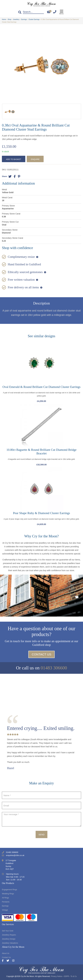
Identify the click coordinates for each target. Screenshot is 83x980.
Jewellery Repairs (9, 935)
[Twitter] (9, 961)
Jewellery (16, 19)
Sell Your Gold (8, 931)
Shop (10, 19)
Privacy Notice (57, 976)
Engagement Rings (9, 890)
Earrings (24, 19)
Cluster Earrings (34, 19)
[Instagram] (13, 961)
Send (42, 835)
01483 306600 (54, 668)
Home (4, 19)
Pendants (6, 902)
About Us (6, 953)
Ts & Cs (74, 976)
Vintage (5, 910)
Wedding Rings (8, 894)
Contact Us (41, 654)
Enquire (35, 159)
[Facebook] (4, 961)
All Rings (5, 898)
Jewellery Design (9, 939)
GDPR (66, 976)
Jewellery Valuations (10, 943)
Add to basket (14, 159)
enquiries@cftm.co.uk (15, 855)
